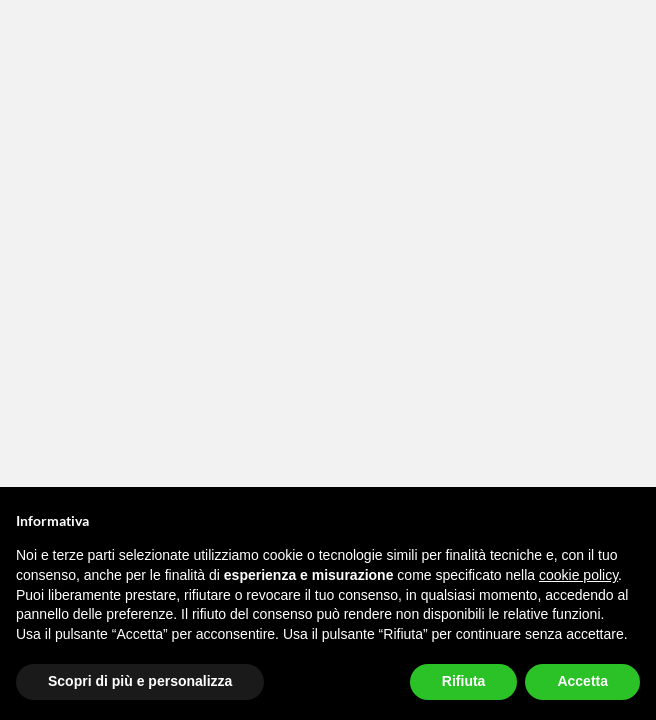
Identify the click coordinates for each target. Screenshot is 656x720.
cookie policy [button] (578, 575)
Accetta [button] (582, 681)
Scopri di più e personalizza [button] (140, 681)
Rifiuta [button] (464, 681)
